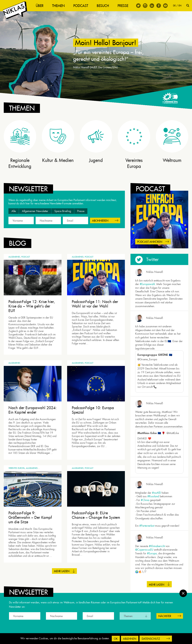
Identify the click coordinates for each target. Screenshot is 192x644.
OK (116, 639)
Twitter (138, 6)
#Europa (152, 553)
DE (174, 6)
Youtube (165, 6)
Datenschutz (151, 639)
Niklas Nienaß (154, 272)
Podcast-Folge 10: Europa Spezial (93, 410)
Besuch (103, 6)
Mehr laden (62, 571)
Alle (14, 211)
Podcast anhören (150, 242)
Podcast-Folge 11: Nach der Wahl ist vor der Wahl (95, 304)
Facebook (159, 6)
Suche (188, 6)
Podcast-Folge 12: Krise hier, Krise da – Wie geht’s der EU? (32, 306)
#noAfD (156, 493)
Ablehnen (130, 639)
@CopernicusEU (144, 550)
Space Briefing (63, 211)
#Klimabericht (157, 546)
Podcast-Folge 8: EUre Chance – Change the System (96, 515)
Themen (58, 6)
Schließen (183, 593)
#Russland (153, 496)
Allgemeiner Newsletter (35, 211)
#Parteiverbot (147, 526)
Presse (123, 6)
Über (40, 6)
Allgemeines (14, 257)
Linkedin (152, 6)
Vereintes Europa (17, 468)
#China (145, 500)
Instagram (145, 6)
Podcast (81, 6)
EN (180, 6)
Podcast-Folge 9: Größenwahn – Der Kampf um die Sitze (30, 517)
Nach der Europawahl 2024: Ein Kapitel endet (33, 410)
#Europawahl (147, 284)
